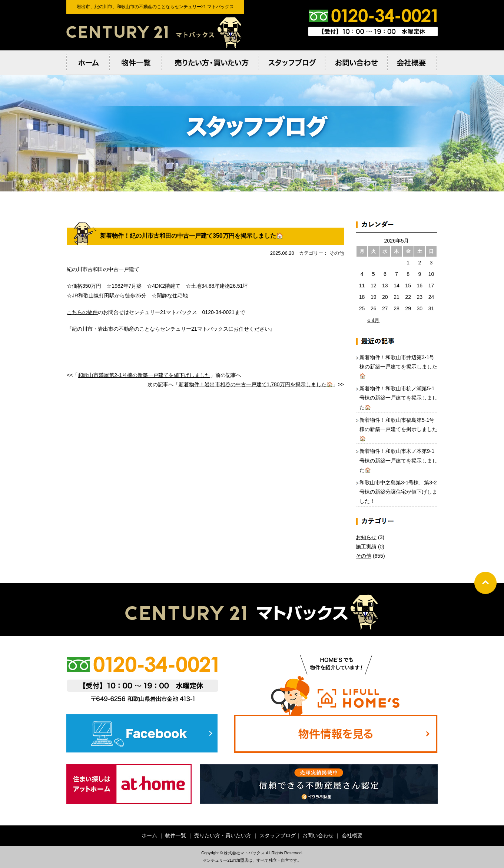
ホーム (149, 835)
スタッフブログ (278, 835)
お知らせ (366, 537)
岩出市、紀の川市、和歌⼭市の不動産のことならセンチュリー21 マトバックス (155, 32)
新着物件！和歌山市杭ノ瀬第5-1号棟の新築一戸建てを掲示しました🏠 (398, 398)
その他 (364, 556)
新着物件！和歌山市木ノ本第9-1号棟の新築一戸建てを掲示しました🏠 (398, 460)
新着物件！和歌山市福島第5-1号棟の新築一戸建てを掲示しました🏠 (398, 429)
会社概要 (352, 835)
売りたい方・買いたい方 (223, 835)
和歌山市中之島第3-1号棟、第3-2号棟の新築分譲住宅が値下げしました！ (398, 492)
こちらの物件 (82, 312)
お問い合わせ (318, 835)
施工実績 (366, 547)
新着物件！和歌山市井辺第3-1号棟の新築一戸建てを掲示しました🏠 (398, 367)
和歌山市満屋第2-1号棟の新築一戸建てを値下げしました (144, 375)
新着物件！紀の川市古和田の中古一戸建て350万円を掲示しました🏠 (192, 236)
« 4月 (373, 320)
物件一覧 (176, 835)
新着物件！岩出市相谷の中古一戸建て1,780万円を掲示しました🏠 (256, 384)
